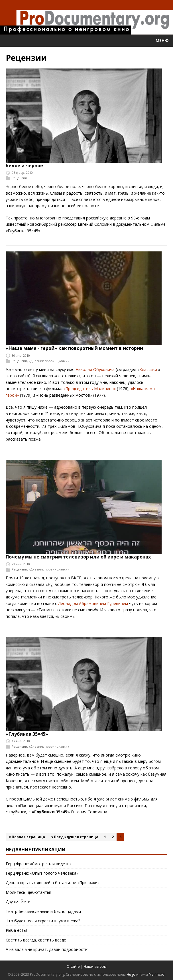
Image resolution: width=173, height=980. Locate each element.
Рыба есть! (16, 930)
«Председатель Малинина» (89, 389)
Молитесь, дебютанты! (28, 892)
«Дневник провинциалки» (49, 361)
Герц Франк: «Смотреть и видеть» (39, 864)
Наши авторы (95, 966)
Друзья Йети (18, 902)
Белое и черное (24, 166)
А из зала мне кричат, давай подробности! (47, 949)
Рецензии (19, 178)
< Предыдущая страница (75, 837)
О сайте (73, 966)
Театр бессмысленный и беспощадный (43, 911)
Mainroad (157, 974)
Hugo (131, 974)
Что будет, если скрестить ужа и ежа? (43, 921)
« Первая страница (27, 837)
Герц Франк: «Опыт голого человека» (42, 873)
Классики (148, 369)
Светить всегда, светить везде (36, 940)
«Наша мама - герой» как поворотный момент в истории (74, 348)
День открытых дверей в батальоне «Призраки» (53, 883)
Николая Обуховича (95, 369)
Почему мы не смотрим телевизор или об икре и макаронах (78, 557)
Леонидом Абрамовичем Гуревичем (93, 603)
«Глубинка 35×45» (27, 734)
